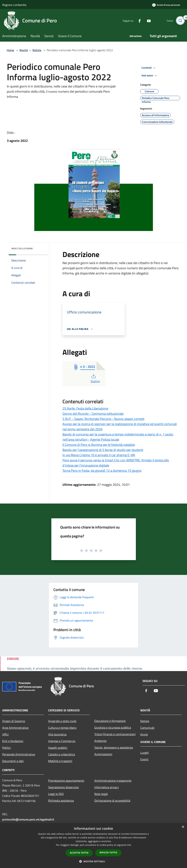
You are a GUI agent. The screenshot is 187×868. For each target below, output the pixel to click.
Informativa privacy (107, 787)
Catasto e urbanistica (62, 754)
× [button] (183, 827)
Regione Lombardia (14, 5)
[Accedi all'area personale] (166, 5)
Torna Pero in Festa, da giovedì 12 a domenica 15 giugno (102, 471)
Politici (6, 748)
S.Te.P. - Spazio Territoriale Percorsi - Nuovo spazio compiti (103, 419)
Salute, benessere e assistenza (114, 747)
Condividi (149, 68)
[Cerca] (180, 21)
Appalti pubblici (58, 748)
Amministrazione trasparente (113, 781)
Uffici (5, 734)
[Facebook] (138, 20)
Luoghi (145, 753)
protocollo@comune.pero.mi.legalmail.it (28, 819)
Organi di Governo (14, 721)
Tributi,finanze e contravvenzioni (115, 734)
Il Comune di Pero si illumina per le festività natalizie (99, 445)
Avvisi (144, 734)
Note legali (101, 794)
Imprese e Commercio (62, 741)
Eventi (144, 759)
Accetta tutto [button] (79, 853)
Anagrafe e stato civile (62, 721)
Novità (24, 50)
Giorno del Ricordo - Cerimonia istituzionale (93, 414)
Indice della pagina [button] (22, 248)
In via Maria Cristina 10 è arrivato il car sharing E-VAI (99, 455)
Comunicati (147, 728)
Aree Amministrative (15, 728)
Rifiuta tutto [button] (108, 853)
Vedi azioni (150, 76)
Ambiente (100, 741)
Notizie (37, 50)
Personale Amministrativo (19, 754)
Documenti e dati (13, 761)
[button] (94, 861)
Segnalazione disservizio (63, 787)
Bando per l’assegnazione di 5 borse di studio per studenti (103, 450)
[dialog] (93, 846)
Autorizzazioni (103, 754)
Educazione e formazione (110, 721)
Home (10, 50)
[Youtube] (147, 20)
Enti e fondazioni (13, 741)
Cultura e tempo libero (62, 728)
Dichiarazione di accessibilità (112, 801)
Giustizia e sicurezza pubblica (113, 727)
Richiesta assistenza (61, 801)
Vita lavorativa (57, 734)
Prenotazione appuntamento (66, 781)
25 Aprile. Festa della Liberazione (85, 408)
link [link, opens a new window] (129, 845)
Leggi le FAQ (56, 794)
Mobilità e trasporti (60, 761)
